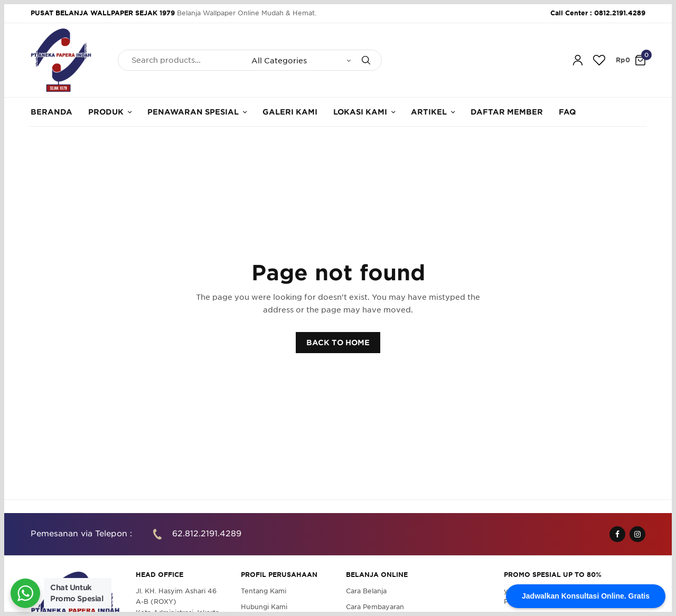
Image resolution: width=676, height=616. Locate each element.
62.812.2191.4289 (207, 534)
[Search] (366, 60)
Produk (106, 112)
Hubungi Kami (264, 607)
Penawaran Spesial (193, 112)
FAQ (567, 112)
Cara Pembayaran (375, 607)
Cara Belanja (366, 591)
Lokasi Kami (360, 112)
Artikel (429, 112)
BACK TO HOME (338, 343)
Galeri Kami (290, 112)
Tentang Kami (264, 591)
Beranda (51, 112)
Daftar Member (507, 112)
